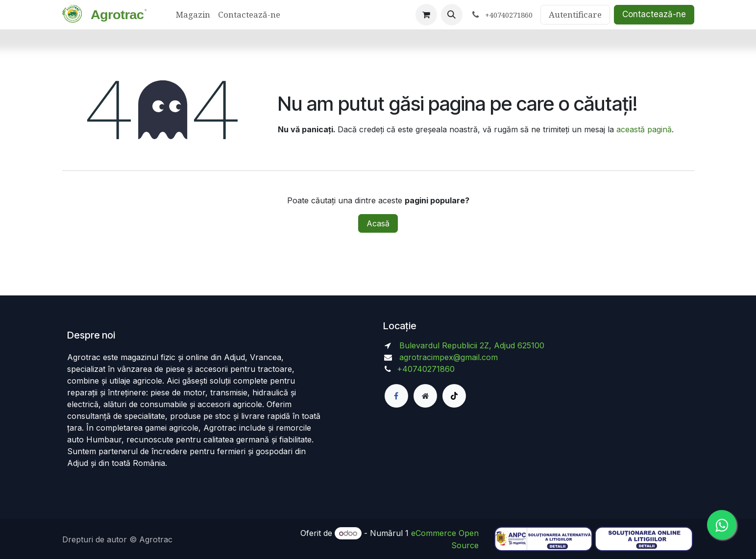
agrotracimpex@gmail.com (449, 357)
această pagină (644, 129)
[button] (452, 15)
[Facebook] (396, 396)
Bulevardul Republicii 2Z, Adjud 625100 (471, 345)
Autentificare (575, 14)
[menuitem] (193, 15)
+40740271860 (427, 369)
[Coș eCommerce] (426, 15)
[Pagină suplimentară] (425, 396)
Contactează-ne (654, 14)
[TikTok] (454, 396)
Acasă (378, 223)
